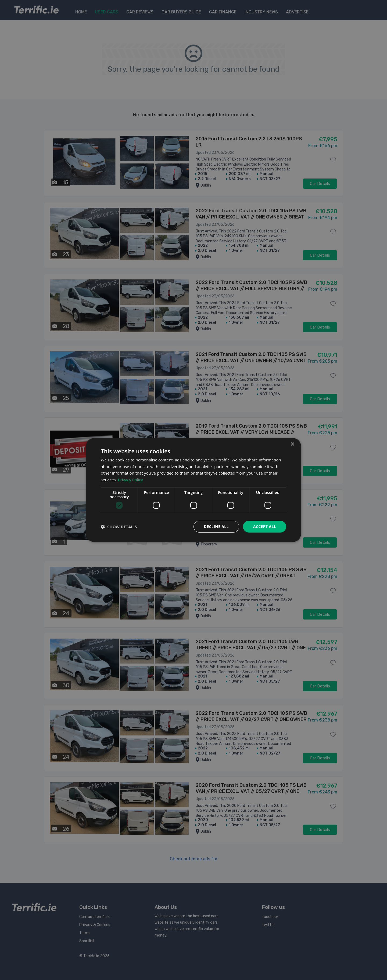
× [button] (292, 444)
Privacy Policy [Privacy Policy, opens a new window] (131, 480)
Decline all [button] (216, 527)
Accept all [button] (265, 527)
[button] (119, 527)
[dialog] (193, 490)
